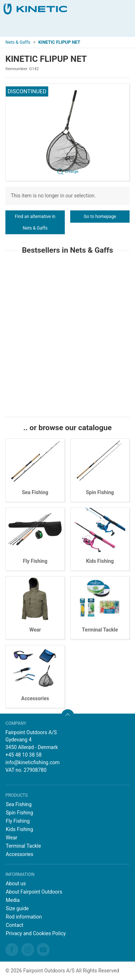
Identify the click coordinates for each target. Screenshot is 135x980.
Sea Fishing (35, 492)
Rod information (24, 917)
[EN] (35, 9)
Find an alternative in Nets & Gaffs (35, 222)
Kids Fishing (100, 561)
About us (16, 883)
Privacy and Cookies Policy (36, 933)
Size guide (17, 908)
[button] (67, 132)
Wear (35, 630)
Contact (15, 925)
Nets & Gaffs (18, 42)
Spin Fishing (100, 492)
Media (13, 900)
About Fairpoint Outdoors (34, 892)
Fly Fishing (35, 561)
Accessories (35, 698)
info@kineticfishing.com (33, 762)
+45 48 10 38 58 (24, 755)
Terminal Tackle (100, 630)
